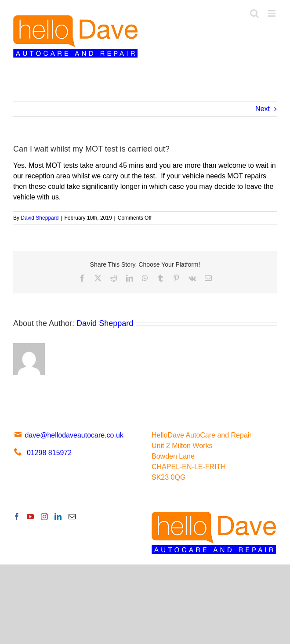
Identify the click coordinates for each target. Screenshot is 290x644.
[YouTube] (30, 517)
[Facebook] (17, 517)
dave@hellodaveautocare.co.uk (68, 435)
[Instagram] (44, 517)
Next (263, 109)
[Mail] (72, 517)
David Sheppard (40, 218)
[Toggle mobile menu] (272, 13)
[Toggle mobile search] (254, 13)
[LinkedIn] (58, 517)
